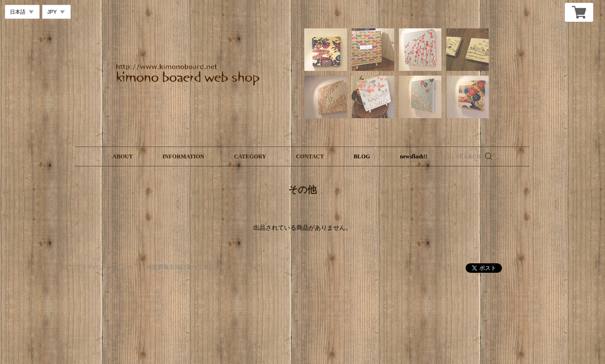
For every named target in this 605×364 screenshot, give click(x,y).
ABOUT (123, 156)
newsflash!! (414, 156)
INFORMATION (183, 156)
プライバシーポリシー (104, 267)
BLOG (362, 156)
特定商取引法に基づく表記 (181, 267)
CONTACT (310, 156)
